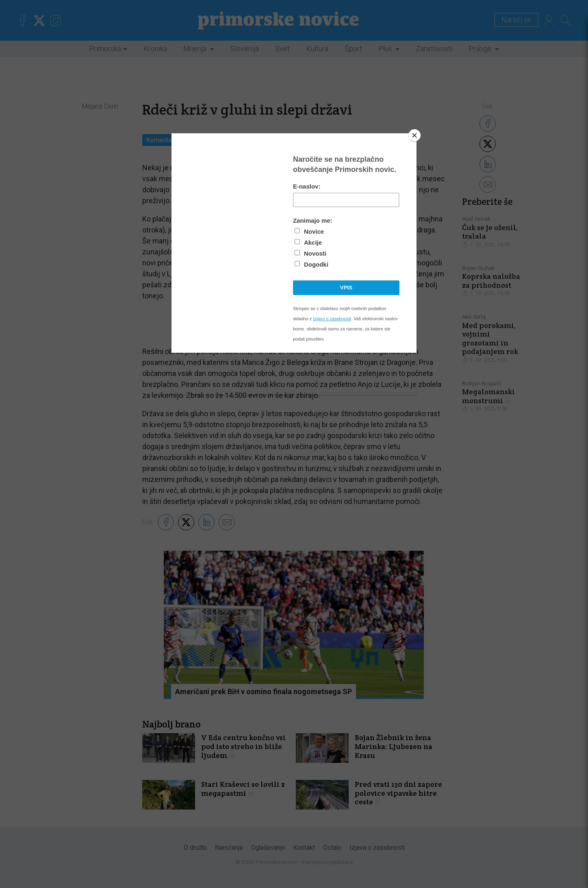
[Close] (414, 135)
